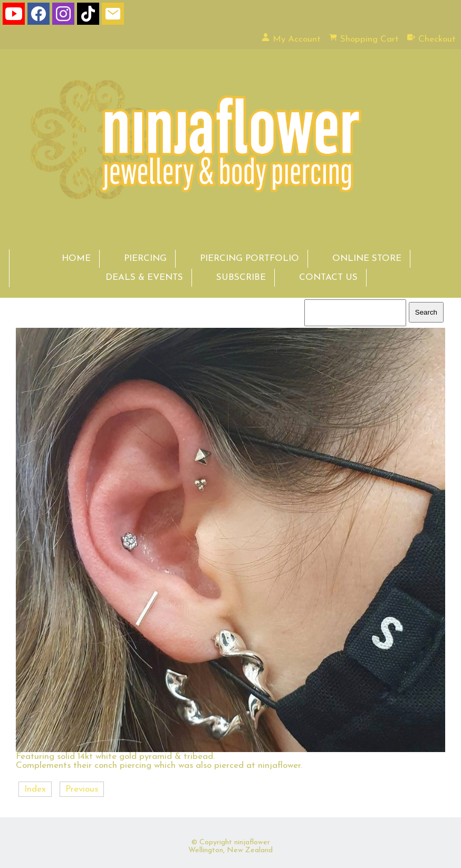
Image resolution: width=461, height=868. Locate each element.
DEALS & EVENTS (144, 277)
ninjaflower (252, 842)
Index (35, 789)
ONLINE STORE (367, 259)
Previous (82, 789)
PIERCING (145, 259)
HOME (76, 259)
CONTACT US (328, 277)
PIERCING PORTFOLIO (249, 259)
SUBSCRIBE (241, 277)
